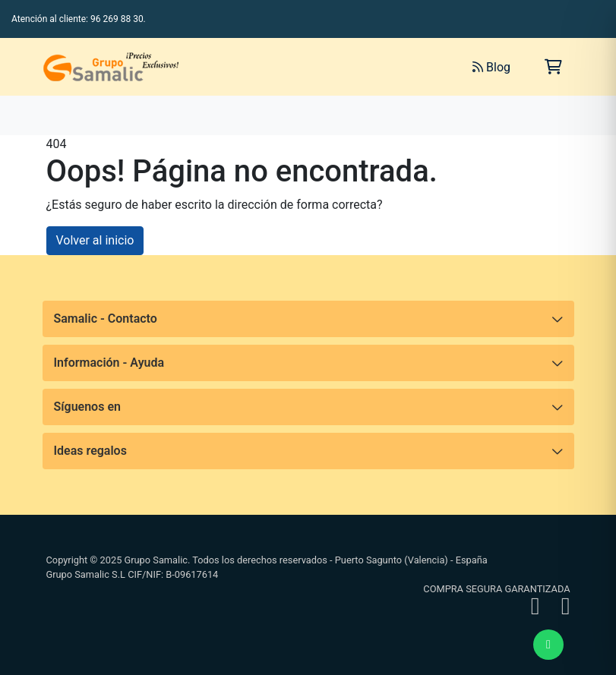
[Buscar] (291, 67)
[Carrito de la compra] (553, 67)
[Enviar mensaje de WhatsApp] (548, 645)
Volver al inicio (95, 240)
